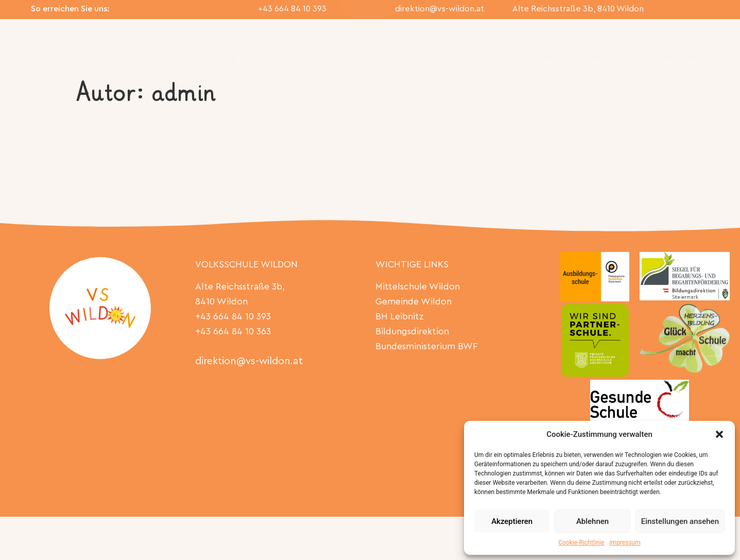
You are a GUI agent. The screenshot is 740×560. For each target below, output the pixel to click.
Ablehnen (592, 521)
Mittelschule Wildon (418, 287)
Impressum (625, 542)
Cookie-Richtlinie (581, 542)
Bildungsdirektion (412, 332)
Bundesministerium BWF (426, 346)
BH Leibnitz (400, 317)
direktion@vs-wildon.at (440, 9)
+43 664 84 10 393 (292, 9)
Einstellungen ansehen (680, 521)
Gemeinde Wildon (414, 302)
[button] (719, 434)
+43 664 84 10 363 (233, 332)
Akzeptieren (512, 521)
